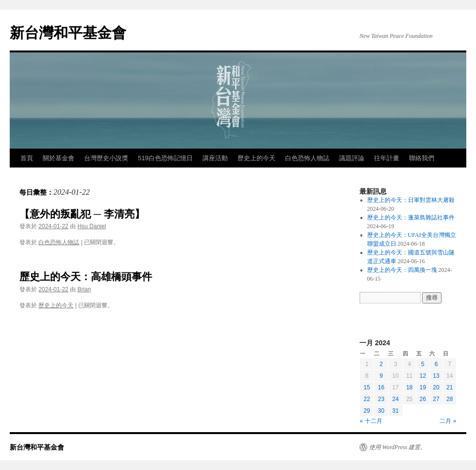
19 (423, 387)
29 (367, 411)
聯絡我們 (422, 158)
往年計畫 (387, 158)
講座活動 (215, 158)
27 (436, 399)
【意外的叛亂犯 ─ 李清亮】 (82, 214)
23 (381, 399)
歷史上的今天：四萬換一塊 (402, 270)
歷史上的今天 (256, 158)
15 (367, 387)
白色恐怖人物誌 (307, 158)
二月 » (448, 421)
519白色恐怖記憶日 (165, 158)
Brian (84, 289)
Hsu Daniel (92, 226)
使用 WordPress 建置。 (398, 447)
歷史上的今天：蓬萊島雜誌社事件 (411, 218)
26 (423, 399)
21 (450, 387)
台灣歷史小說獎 (106, 158)
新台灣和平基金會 (68, 33)
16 (381, 387)
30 (381, 411)
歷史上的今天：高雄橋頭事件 (86, 277)
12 (423, 376)
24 (396, 399)
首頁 (27, 158)
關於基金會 (59, 158)
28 (450, 399)
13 (436, 376)
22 (367, 399)
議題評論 (352, 158)
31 (396, 411)
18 (409, 387)
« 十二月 (371, 421)
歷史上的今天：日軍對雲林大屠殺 (411, 200)
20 (436, 387)
